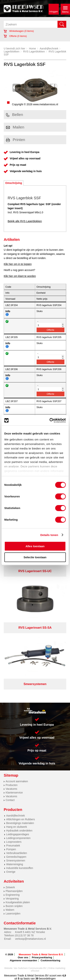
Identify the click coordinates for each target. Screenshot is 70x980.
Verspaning (12, 899)
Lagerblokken (12, 52)
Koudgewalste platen (18, 902)
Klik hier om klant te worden (20, 276)
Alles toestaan (35, 546)
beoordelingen (47, 979)
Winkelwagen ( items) (19, 31)
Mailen (15, 127)
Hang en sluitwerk (17, 827)
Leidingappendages (18, 834)
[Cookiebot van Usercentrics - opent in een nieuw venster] (50, 420)
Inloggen (54, 12)
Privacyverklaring (42, 957)
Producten (12, 785)
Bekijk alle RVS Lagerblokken (25, 221)
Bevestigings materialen (20, 823)
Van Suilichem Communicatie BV (30, 968)
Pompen (11, 849)
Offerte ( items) (15, 36)
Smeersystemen (16, 861)
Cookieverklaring (51, 960)
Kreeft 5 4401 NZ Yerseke (30, 932)
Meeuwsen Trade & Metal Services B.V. (41, 954)
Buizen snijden (14, 906)
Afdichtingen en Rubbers (20, 819)
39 (37, 979)
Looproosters (14, 842)
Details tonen (49, 535)
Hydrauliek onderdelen (19, 831)
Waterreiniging (15, 864)
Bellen (14, 115)
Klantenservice (14, 793)
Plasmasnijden (14, 891)
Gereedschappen (16, 857)
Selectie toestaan (35, 557)
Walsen (10, 910)
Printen (16, 140)
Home (32, 49)
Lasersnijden (13, 914)
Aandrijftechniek (49, 49)
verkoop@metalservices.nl (30, 939)
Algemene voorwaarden (23, 960)
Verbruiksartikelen (17, 853)
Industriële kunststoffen (20, 868)
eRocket (35, 971)
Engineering (13, 895)
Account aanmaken (17, 781)
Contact (10, 800)
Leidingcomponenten (18, 838)
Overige (11, 872)
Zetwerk (10, 887)
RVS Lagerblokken (34, 52)
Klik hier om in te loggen (18, 264)
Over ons (23, 957)
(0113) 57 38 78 (24, 935)
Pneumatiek (13, 846)
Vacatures (11, 789)
